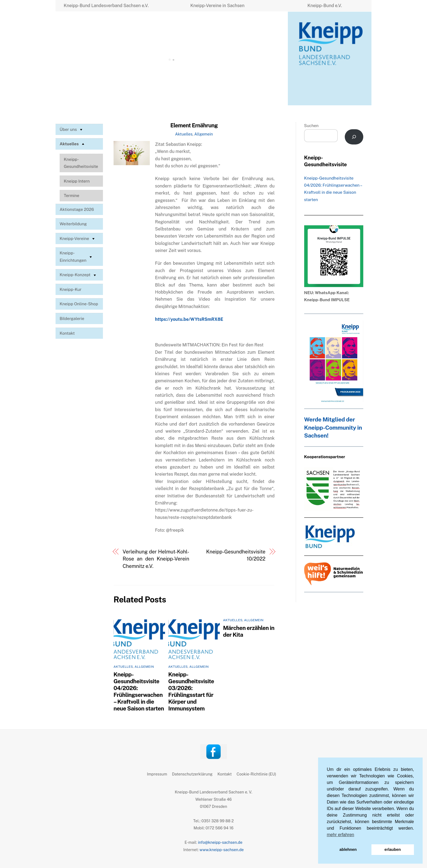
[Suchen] (354, 137)
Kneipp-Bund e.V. (325, 6)
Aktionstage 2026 (77, 209)
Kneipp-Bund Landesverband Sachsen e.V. (106, 6)
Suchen (311, 126)
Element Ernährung (194, 125)
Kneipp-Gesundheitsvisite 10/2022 (236, 555)
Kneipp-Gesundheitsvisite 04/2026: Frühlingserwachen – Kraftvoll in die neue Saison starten (139, 691)
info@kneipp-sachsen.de (220, 842)
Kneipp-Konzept (78, 275)
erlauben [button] (393, 849)
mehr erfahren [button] (341, 835)
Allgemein (204, 134)
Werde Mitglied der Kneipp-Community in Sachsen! (333, 428)
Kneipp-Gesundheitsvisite (81, 163)
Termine (71, 196)
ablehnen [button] (348, 849)
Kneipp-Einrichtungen (76, 256)
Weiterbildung (73, 224)
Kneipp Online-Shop (79, 304)
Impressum (157, 774)
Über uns (72, 130)
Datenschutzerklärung (192, 774)
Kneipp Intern (77, 181)
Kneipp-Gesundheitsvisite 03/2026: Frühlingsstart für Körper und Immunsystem (191, 691)
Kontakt (67, 333)
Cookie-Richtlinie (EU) (256, 774)
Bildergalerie (72, 318)
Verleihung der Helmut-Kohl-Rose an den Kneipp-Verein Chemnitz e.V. (156, 559)
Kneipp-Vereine (78, 239)
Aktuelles (184, 134)
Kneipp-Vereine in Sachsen (217, 6)
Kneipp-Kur (71, 289)
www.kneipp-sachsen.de (222, 850)
